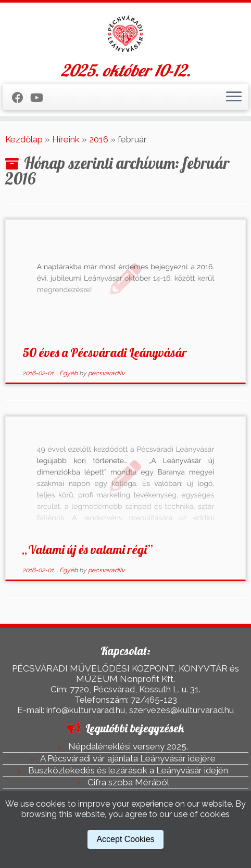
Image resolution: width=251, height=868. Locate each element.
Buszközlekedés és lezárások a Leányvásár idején (128, 770)
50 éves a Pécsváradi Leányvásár (105, 352)
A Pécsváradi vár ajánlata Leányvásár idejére (128, 758)
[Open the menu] (234, 97)
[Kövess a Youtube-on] (40, 98)
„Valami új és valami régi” (87, 549)
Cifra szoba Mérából (128, 782)
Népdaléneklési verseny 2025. (128, 746)
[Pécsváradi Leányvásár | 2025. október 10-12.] (126, 34)
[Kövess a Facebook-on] (21, 98)
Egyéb (69, 373)
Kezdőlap (24, 139)
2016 (99, 139)
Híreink (66, 139)
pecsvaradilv (106, 373)
